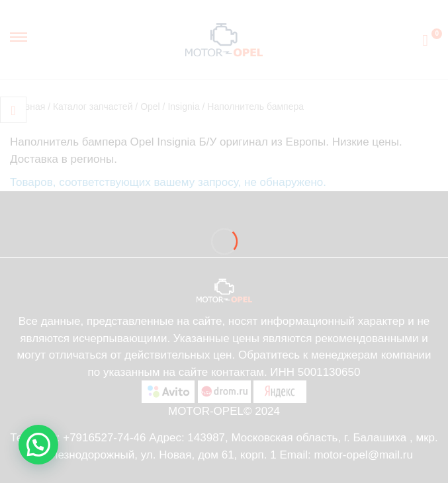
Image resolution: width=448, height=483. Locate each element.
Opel (150, 107)
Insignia (183, 107)
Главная (27, 107)
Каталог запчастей (93, 107)
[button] (38, 445)
